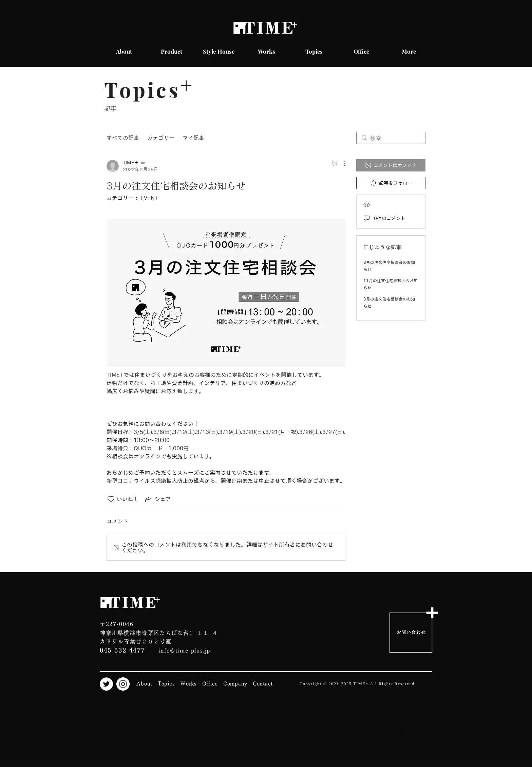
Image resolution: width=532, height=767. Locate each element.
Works (188, 684)
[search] (391, 138)
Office (210, 684)
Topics (166, 684)
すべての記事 (123, 138)
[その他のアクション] (341, 163)
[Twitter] (106, 684)
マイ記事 (193, 138)
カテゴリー (161, 138)
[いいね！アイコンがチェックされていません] (111, 499)
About (144, 684)
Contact (263, 684)
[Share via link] (157, 499)
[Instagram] (123, 684)
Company (235, 684)
